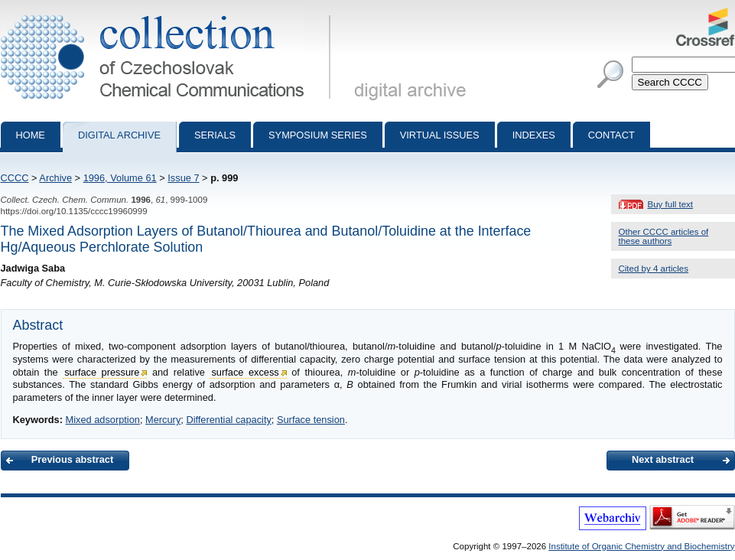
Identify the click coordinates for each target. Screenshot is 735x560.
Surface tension (311, 420)
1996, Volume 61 (120, 178)
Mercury (163, 420)
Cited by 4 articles (654, 269)
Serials (215, 135)
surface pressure (102, 372)
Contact (611, 135)
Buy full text (671, 204)
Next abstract (663, 459)
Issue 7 (183, 178)
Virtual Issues (440, 135)
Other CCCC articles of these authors (664, 236)
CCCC (15, 178)
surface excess (245, 372)
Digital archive (119, 135)
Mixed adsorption (102, 420)
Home (31, 135)
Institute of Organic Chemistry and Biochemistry (641, 546)
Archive (55, 178)
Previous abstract (72, 459)
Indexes (534, 135)
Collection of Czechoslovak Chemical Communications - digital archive (169, 14)
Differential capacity (228, 420)
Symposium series (318, 135)
